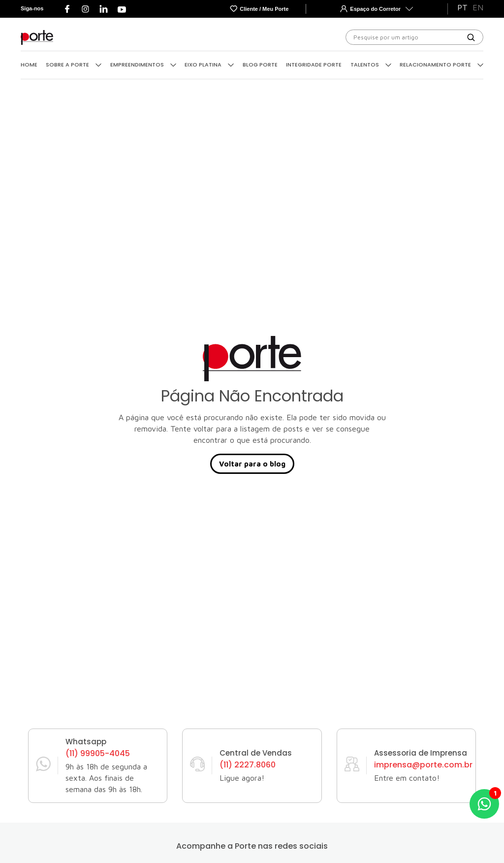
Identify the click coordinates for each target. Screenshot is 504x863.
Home (29, 65)
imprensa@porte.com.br (423, 765)
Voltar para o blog (252, 464)
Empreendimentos (143, 65)
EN (478, 7)
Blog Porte (260, 65)
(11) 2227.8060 (248, 765)
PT (462, 7)
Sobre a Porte (74, 65)
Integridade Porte (314, 65)
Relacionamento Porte (441, 65)
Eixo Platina (209, 65)
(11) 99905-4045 (98, 754)
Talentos (371, 65)
